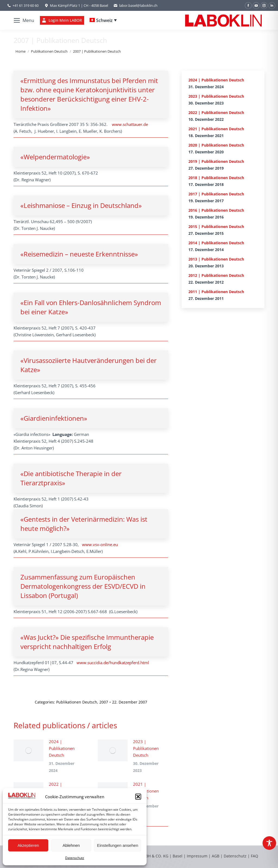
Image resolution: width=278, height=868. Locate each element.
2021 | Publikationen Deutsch (146, 791)
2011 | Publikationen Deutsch (216, 292)
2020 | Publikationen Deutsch (216, 145)
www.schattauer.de (130, 124)
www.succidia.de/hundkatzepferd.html (113, 663)
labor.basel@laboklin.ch (135, 6)
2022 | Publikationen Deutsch (216, 113)
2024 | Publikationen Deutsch (62, 748)
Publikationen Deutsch (77, 702)
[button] (138, 797)
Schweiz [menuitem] (104, 20)
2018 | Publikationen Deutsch (216, 178)
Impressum (197, 856)
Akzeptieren (28, 845)
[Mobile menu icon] (24, 20)
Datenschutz (75, 858)
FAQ (255, 856)
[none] (103, 20)
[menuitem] (103, 20)
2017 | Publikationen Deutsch (216, 194)
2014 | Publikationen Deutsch (216, 243)
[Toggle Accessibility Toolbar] (269, 843)
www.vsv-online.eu (100, 544)
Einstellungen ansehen (118, 845)
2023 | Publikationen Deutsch (146, 748)
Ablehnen (71, 845)
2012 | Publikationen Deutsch (216, 275)
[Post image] (29, 750)
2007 (104, 702)
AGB (216, 856)
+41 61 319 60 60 (26, 5)
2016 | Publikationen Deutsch (216, 210)
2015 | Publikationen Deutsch (216, 226)
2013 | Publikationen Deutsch (216, 259)
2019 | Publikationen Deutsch (216, 161)
